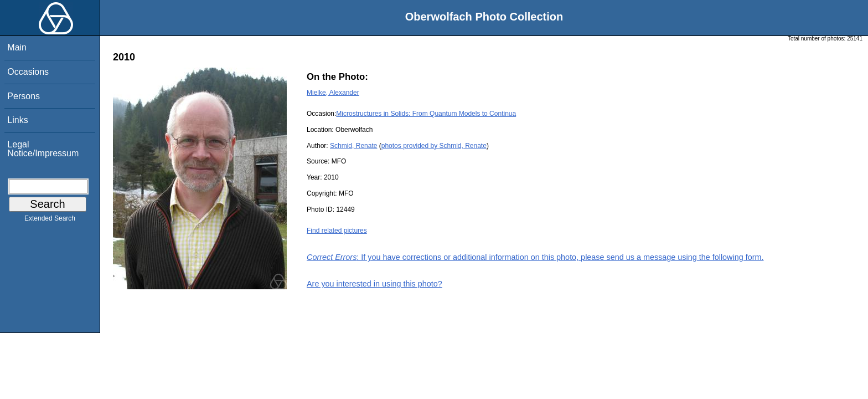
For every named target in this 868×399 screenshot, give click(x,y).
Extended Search (50, 221)
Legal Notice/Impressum (43, 149)
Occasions (28, 72)
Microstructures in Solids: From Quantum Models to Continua (426, 114)
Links (17, 120)
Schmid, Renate (353, 146)
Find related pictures (337, 231)
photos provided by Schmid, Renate (434, 146)
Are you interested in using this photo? (374, 284)
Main (17, 47)
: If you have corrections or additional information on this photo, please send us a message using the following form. (535, 257)
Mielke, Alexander (333, 93)
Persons (24, 96)
